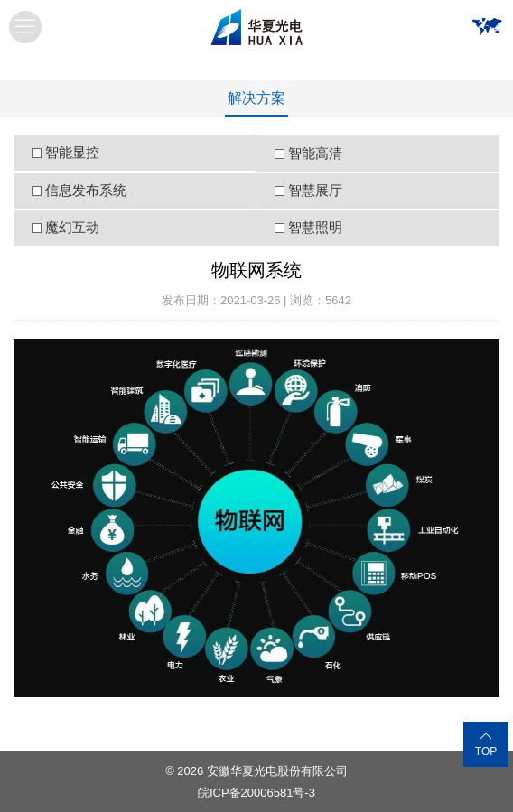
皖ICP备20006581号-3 (256, 793)
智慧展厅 (315, 190)
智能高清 (315, 153)
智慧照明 (315, 227)
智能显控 (72, 152)
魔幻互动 (72, 227)
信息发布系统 (86, 190)
